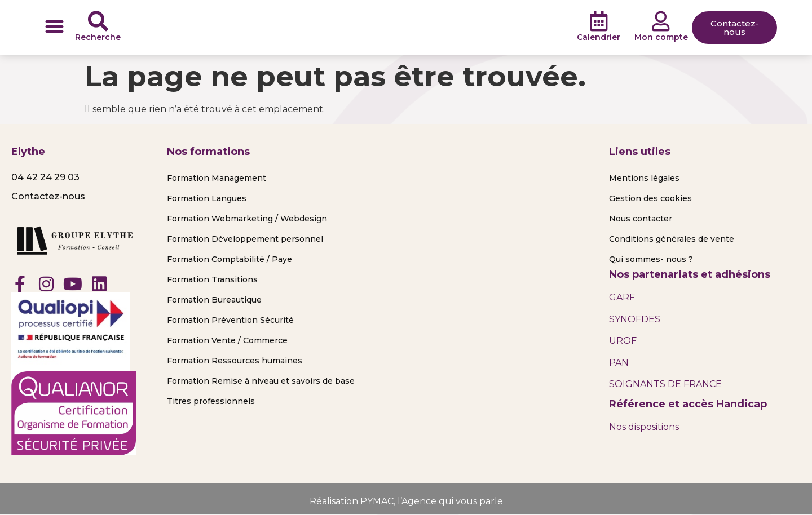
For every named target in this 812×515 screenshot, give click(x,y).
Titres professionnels (211, 401)
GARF (622, 297)
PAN (619, 363)
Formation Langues (207, 198)
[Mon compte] (661, 21)
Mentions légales (644, 178)
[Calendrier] (599, 21)
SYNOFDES (635, 319)
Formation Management (217, 178)
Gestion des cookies (650, 198)
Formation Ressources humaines (235, 361)
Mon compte (661, 37)
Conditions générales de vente (672, 239)
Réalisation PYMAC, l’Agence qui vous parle (406, 501)
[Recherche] (98, 21)
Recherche (98, 37)
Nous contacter (641, 219)
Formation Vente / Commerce (227, 340)
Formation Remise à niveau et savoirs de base (261, 381)
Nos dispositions (644, 427)
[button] (54, 26)
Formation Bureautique (214, 300)
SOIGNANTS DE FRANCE (665, 384)
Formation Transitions (212, 279)
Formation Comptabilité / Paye (230, 259)
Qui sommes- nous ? (651, 259)
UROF (623, 341)
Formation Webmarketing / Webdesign (247, 219)
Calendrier (599, 37)
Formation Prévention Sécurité (230, 320)
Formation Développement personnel (245, 239)
